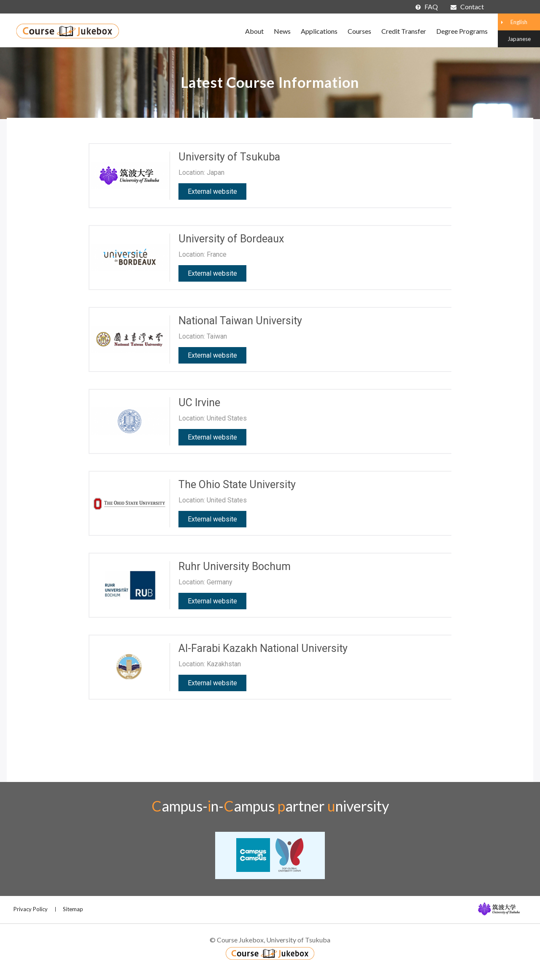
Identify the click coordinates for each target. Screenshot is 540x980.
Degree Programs (462, 31)
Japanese (519, 39)
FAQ (427, 7)
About (254, 31)
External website (212, 191)
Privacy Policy (31, 909)
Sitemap (73, 909)
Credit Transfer (404, 31)
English (519, 22)
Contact (467, 7)
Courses (359, 31)
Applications (319, 31)
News (282, 31)
